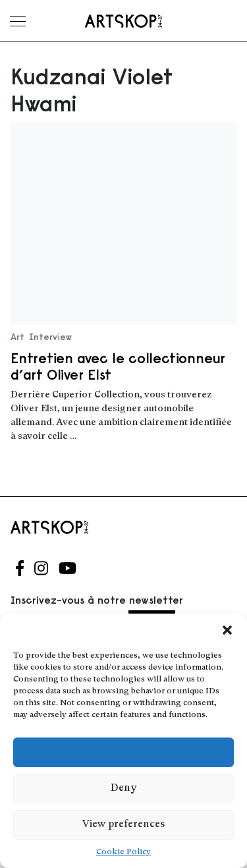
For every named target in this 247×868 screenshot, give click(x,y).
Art (17, 337)
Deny (123, 789)
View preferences (123, 825)
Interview (50, 337)
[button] (227, 630)
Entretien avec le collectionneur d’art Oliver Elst (118, 366)
